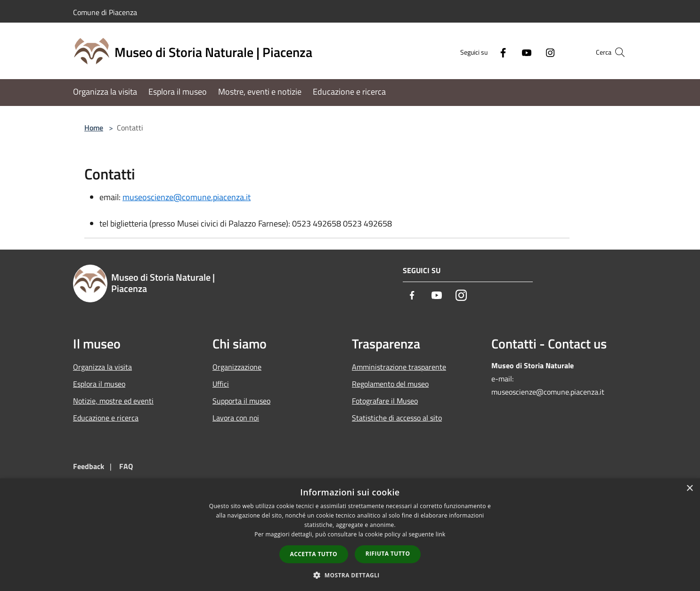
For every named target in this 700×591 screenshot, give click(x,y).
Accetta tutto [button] (314, 554)
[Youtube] (508, 52)
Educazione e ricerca (106, 418)
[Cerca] (616, 52)
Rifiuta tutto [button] (388, 554)
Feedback (89, 466)
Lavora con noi (236, 418)
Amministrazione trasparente (399, 367)
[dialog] (350, 535)
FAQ (126, 466)
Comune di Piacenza (105, 12)
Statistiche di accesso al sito (397, 418)
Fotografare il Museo (385, 401)
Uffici (221, 384)
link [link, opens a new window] (441, 534)
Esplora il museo (99, 384)
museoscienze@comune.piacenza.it (187, 197)
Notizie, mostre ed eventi (113, 401)
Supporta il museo (241, 401)
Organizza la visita (102, 367)
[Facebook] (485, 52)
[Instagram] (532, 52)
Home (94, 128)
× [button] (689, 489)
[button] (350, 575)
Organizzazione (237, 367)
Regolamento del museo (390, 384)
